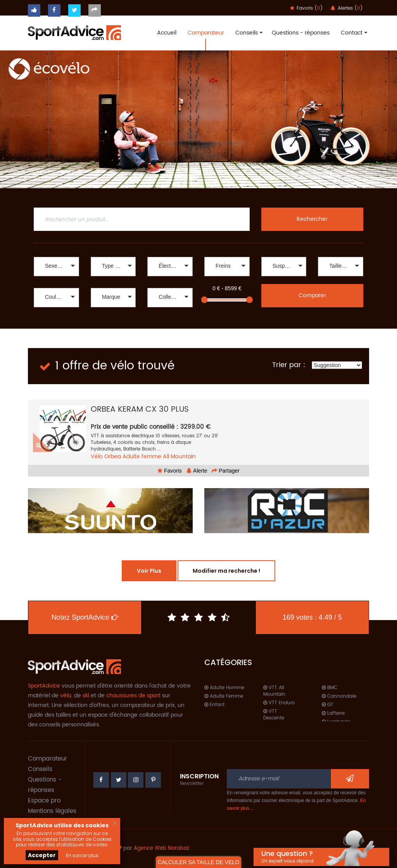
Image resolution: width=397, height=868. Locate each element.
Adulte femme (142, 457)
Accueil (167, 33)
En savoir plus (82, 855)
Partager (226, 471)
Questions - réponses (301, 33)
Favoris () (306, 8)
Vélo (97, 457)
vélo (66, 696)
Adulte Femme (224, 696)
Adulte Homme (224, 688)
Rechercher (312, 219)
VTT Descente (274, 715)
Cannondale (339, 696)
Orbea (113, 457)
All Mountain (179, 457)
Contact (353, 33)
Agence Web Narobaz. (162, 848)
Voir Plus (149, 571)
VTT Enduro (279, 703)
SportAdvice (44, 686)
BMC (330, 688)
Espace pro (44, 801)
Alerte (197, 471)
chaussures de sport (133, 696)
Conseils (248, 33)
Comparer (312, 295)
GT (328, 705)
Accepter (42, 855)
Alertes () (347, 8)
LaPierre (333, 713)
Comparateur (206, 33)
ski (86, 696)
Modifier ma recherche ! (226, 571)
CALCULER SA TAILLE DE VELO (198, 862)
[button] (56, 267)
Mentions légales (52, 811)
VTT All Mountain (274, 691)
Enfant (214, 705)
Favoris (170, 471)
